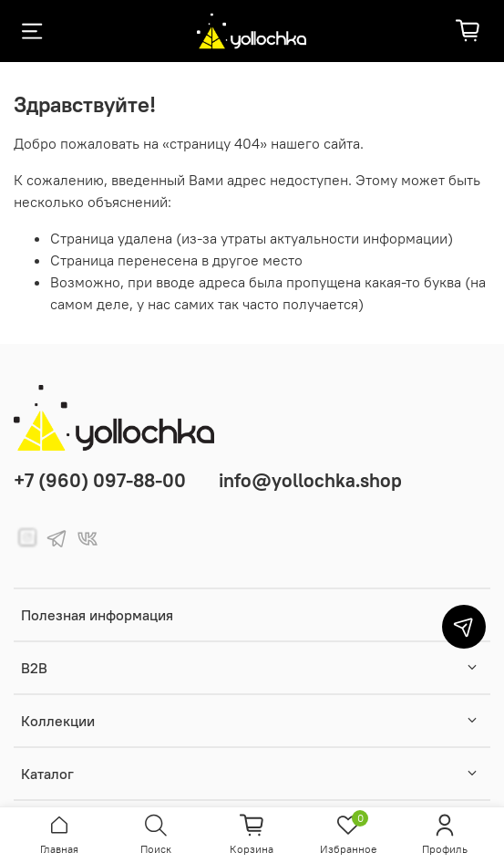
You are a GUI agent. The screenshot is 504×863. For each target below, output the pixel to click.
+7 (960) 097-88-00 (100, 480)
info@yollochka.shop (310, 480)
